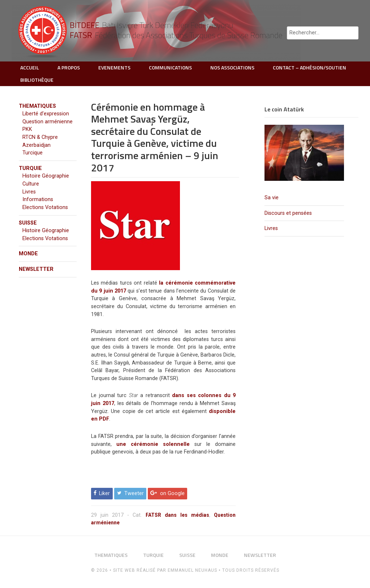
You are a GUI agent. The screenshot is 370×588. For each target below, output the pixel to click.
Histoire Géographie (46, 176)
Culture (31, 184)
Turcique (33, 153)
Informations (38, 199)
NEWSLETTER (36, 269)
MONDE (28, 254)
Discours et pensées (288, 213)
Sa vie (272, 198)
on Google (172, 493)
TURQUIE (30, 168)
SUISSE (28, 223)
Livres (271, 228)
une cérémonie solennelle (153, 444)
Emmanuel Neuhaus (192, 570)
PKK (27, 129)
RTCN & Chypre (40, 137)
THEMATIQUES (37, 106)
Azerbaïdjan (36, 145)
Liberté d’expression (46, 114)
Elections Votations (45, 207)
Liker (104, 493)
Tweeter (134, 493)
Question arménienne (48, 122)
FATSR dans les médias (177, 515)
